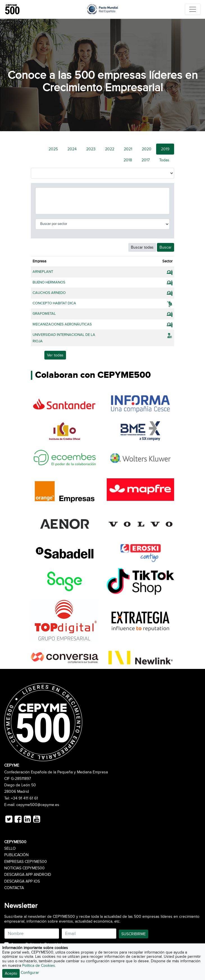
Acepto (11, 973)
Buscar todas (142, 247)
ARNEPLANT (43, 272)
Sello (10, 849)
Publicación (16, 855)
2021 (128, 149)
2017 (146, 160)
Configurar (30, 973)
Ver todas (55, 355)
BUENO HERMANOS (49, 282)
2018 (128, 160)
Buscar (166, 247)
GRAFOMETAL (44, 314)
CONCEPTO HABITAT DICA (54, 303)
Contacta (14, 888)
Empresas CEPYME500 (26, 862)
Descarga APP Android (28, 875)
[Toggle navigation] (193, 9)
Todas (164, 160)
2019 (165, 149)
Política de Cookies (39, 966)
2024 (72, 149)
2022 (110, 149)
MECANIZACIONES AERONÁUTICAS (62, 324)
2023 (91, 149)
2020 (147, 149)
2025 (53, 149)
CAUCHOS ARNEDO (49, 293)
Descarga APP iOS (22, 881)
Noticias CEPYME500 (24, 868)
